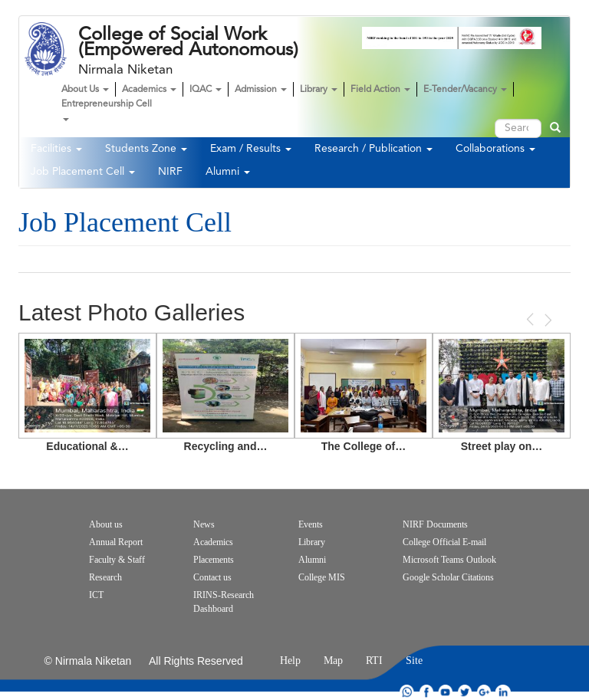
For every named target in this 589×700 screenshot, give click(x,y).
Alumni (228, 172)
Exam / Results (251, 149)
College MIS (322, 577)
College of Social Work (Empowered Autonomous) (188, 42)
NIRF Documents (435, 524)
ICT (96, 595)
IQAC (206, 90)
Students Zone (146, 149)
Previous (531, 319)
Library (319, 90)
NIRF (170, 172)
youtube (446, 692)
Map (333, 661)
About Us (85, 90)
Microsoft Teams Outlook (449, 560)
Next (547, 320)
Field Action (380, 90)
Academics (149, 90)
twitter (465, 692)
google (484, 692)
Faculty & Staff (117, 560)
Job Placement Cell (83, 172)
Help (290, 661)
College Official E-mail (444, 542)
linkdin (503, 692)
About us (106, 524)
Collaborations (495, 149)
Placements (214, 560)
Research (105, 577)
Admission (261, 90)
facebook (426, 692)
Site (414, 661)
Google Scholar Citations (448, 577)
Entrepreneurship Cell (107, 110)
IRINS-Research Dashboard (224, 601)
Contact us (212, 577)
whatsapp (407, 692)
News (204, 524)
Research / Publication (373, 149)
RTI (374, 661)
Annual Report (116, 542)
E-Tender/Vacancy (465, 90)
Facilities (56, 149)
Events (311, 524)
